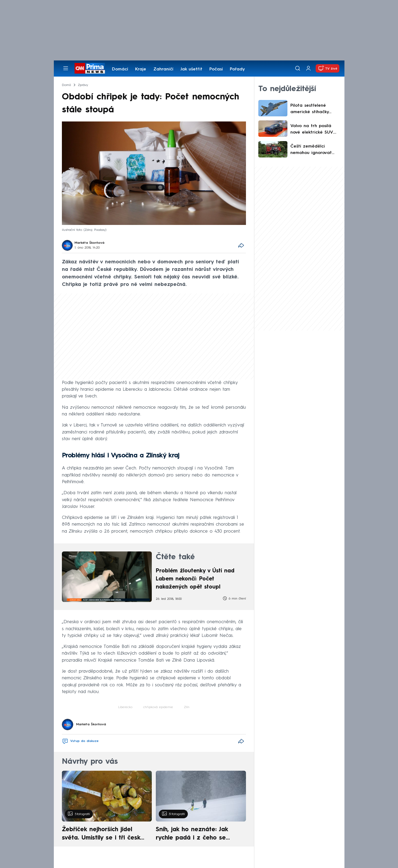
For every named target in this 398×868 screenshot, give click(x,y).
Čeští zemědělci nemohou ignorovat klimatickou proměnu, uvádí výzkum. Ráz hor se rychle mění (315, 150)
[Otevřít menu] (66, 68)
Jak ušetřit (191, 69)
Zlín (187, 707)
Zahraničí (163, 69)
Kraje (141, 69)
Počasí (216, 69)
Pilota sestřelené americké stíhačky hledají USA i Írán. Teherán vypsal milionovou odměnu (311, 109)
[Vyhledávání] (298, 68)
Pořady (237, 69)
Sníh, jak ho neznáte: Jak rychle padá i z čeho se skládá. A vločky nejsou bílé (196, 834)
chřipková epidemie (158, 707)
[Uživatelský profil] (308, 68)
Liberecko (125, 707)
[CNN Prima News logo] (90, 68)
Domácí (120, 69)
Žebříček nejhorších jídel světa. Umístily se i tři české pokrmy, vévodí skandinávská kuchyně (104, 834)
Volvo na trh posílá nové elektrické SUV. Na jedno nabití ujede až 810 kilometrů (314, 130)
